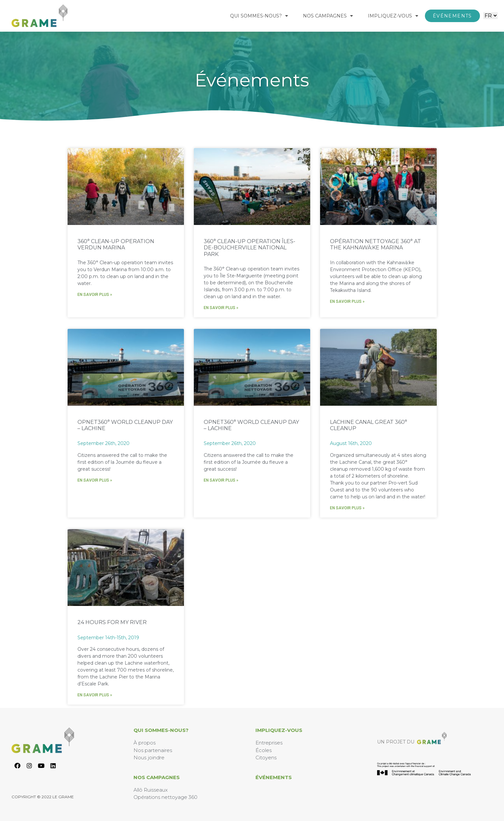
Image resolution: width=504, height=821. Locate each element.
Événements (274, 777)
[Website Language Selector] (490, 16)
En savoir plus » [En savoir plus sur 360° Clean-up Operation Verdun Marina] (95, 295)
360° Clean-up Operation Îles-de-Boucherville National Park (250, 248)
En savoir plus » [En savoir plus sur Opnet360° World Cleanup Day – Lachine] (95, 480)
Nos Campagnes (328, 16)
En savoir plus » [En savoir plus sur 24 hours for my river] (95, 695)
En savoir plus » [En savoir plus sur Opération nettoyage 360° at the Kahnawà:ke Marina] (347, 301)
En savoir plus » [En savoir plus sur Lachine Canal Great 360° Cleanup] (347, 508)
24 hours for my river (112, 622)
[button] (452, 16)
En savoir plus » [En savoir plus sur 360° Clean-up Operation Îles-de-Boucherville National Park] (221, 308)
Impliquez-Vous (393, 16)
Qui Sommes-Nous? (259, 16)
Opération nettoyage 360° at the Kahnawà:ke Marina (375, 244)
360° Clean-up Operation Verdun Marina (116, 244)
